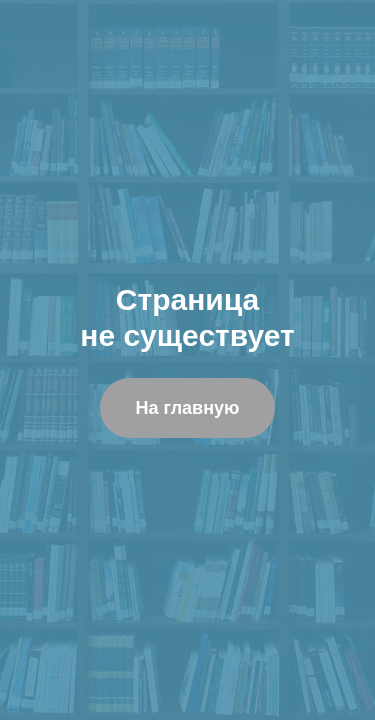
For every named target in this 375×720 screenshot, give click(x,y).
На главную (188, 408)
